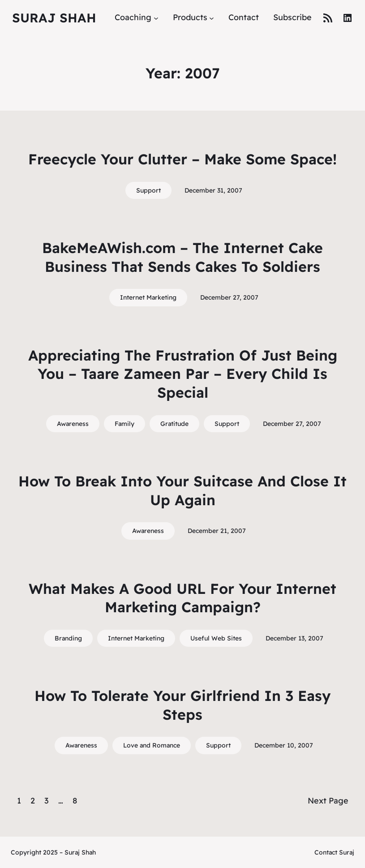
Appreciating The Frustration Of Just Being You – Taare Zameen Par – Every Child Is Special (183, 374)
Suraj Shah (54, 18)
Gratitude (174, 424)
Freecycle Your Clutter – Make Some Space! (182, 159)
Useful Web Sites (216, 638)
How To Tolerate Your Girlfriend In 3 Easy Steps (182, 705)
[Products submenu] (212, 18)
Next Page (328, 801)
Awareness (73, 424)
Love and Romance (152, 745)
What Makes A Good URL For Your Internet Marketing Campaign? (182, 598)
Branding (68, 638)
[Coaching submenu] (156, 18)
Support (148, 190)
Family (125, 424)
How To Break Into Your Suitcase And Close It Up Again (182, 490)
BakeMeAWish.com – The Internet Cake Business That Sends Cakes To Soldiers (182, 257)
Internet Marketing (148, 297)
